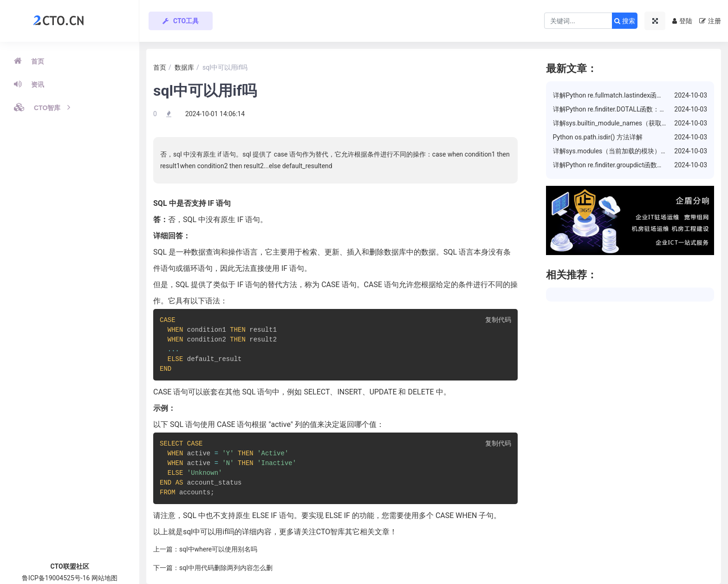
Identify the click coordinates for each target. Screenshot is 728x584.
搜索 (625, 21)
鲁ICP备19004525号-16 (56, 578)
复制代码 (498, 320)
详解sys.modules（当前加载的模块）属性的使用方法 (630, 151)
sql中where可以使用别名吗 (218, 549)
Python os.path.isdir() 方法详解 (598, 137)
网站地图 (104, 578)
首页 (29, 61)
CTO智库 (42, 107)
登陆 (682, 21)
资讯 (29, 84)
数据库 (184, 67)
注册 (710, 21)
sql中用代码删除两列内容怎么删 (226, 568)
